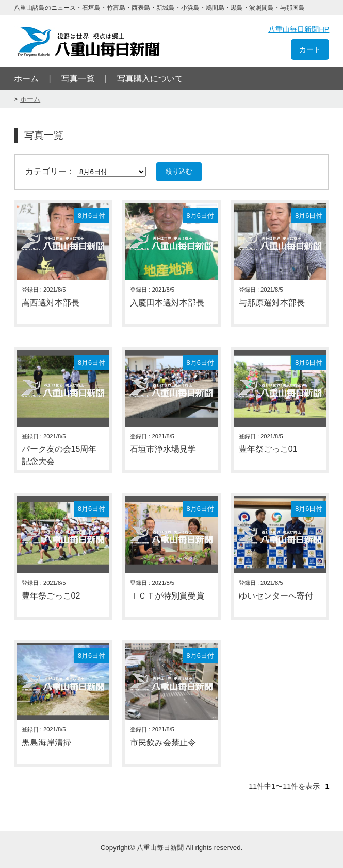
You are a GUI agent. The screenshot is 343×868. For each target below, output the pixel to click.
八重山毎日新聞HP (299, 29)
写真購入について (150, 79)
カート (310, 49)
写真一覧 (78, 79)
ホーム (26, 79)
